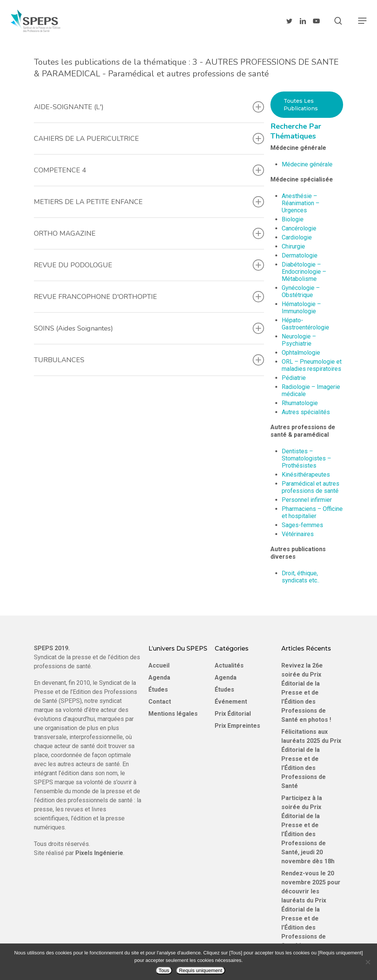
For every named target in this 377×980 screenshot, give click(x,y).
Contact (160, 702)
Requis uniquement (201, 970)
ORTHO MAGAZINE (149, 233)
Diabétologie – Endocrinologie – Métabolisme (304, 272)
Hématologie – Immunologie (301, 308)
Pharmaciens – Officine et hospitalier (312, 512)
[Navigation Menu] (362, 21)
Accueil (159, 665)
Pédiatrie (294, 378)
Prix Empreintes (237, 726)
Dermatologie (300, 255)
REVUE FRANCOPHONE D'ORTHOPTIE (149, 297)
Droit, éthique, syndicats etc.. (301, 577)
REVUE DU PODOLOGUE (149, 265)
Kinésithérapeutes (306, 475)
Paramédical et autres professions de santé (311, 487)
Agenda (159, 677)
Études (158, 690)
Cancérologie (299, 228)
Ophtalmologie (301, 353)
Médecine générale (307, 164)
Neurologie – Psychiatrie (299, 340)
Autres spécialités (306, 412)
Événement (231, 702)
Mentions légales (173, 714)
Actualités (229, 665)
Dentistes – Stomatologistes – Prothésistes (306, 458)
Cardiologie (297, 237)
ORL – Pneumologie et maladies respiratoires (312, 365)
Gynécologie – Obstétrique (301, 291)
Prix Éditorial (233, 714)
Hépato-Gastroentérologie (305, 324)
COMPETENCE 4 (149, 170)
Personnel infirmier (307, 500)
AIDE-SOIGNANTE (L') (149, 107)
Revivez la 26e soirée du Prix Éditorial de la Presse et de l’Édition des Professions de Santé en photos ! (306, 693)
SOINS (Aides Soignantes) (149, 328)
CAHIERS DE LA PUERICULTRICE (149, 139)
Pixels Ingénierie (99, 853)
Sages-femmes (302, 525)
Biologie (293, 219)
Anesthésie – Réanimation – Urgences (301, 203)
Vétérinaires (298, 534)
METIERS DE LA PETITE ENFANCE (149, 202)
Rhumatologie (300, 403)
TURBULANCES (149, 360)
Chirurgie (293, 246)
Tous (164, 970)
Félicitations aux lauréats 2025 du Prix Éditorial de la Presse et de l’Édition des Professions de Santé (311, 759)
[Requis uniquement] (368, 962)
